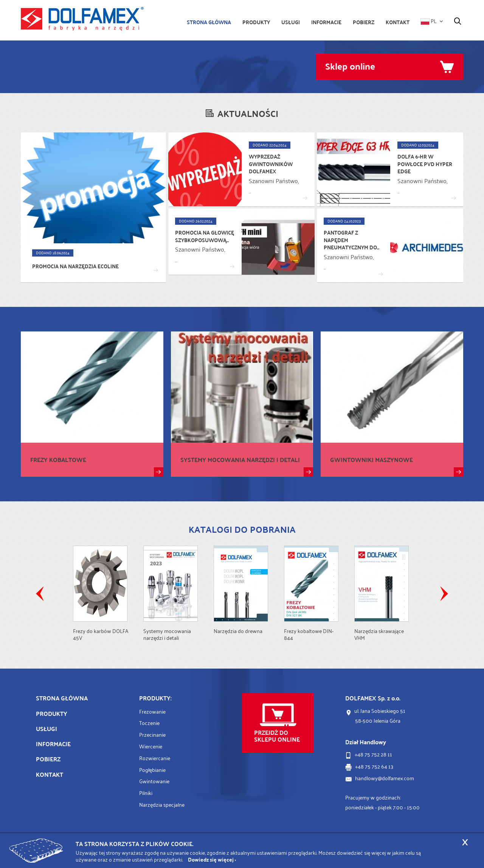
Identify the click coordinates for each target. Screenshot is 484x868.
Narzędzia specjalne (162, 805)
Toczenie (149, 723)
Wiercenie (151, 746)
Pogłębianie (152, 770)
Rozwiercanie (155, 758)
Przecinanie (152, 735)
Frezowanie (152, 712)
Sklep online (350, 66)
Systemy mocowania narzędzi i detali (240, 460)
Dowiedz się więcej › (212, 859)
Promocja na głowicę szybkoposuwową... (205, 236)
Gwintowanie (154, 781)
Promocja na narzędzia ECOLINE (75, 266)
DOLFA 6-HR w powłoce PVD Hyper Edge (425, 164)
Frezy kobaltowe (58, 460)
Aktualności (248, 113)
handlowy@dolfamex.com (385, 778)
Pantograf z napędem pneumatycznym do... (351, 240)
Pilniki (146, 793)
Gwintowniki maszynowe (372, 460)
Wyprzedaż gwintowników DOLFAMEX (271, 164)
